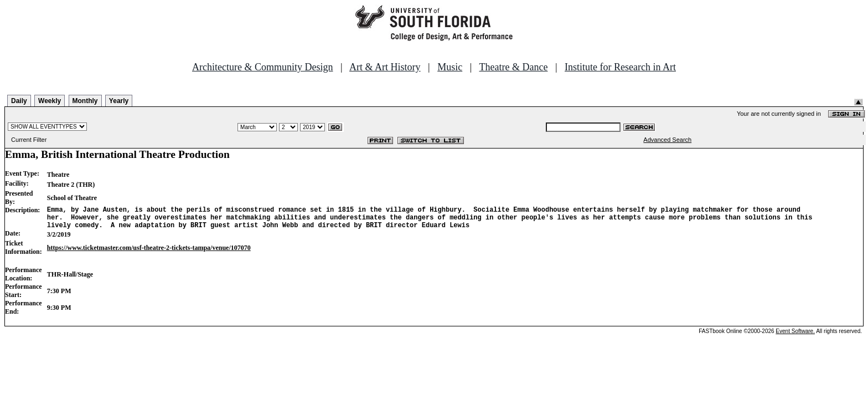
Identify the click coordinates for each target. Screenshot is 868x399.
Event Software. (795, 336)
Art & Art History (385, 67)
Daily (19, 101)
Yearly (119, 101)
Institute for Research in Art (620, 67)
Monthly (85, 101)
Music (450, 67)
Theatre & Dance (513, 67)
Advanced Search (667, 140)
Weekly (50, 101)
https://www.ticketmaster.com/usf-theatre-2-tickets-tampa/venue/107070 (149, 253)
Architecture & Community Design (262, 67)
